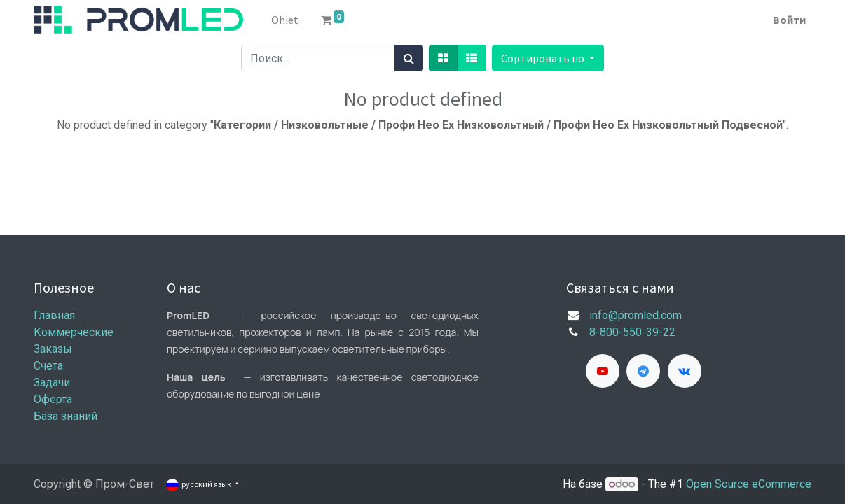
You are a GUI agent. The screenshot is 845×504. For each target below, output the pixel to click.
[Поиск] (409, 58)
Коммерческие (74, 332)
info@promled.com (636, 315)
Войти (789, 20)
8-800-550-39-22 (632, 332)
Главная (54, 315)
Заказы (53, 349)
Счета (48, 366)
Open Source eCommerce (749, 484)
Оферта (53, 399)
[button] (548, 58)
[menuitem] (285, 20)
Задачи (52, 383)
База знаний (66, 416)
